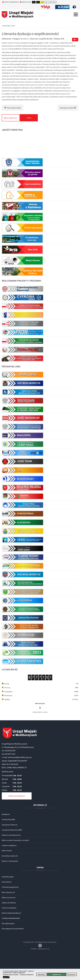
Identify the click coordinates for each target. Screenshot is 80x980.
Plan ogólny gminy (8, 950)
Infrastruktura (7, 908)
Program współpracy (9, 872)
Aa (34, 2)
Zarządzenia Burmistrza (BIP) (12, 856)
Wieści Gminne (7, 877)
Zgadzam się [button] (57, 974)
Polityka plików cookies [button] (11, 974)
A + (55, 2)
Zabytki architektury (9, 929)
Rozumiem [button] (72, 974)
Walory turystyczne (9, 924)
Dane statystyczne (8, 919)
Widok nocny (26, 2)
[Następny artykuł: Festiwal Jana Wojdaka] (68, 134)
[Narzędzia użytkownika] (75, 66)
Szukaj (29, 144)
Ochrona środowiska (9, 934)
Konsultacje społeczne (10, 882)
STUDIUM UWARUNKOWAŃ (11, 944)
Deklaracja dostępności (17, 822)
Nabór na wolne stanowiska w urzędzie (15, 866)
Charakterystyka (8, 903)
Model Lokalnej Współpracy (11, 939)
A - (47, 2)
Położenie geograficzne (10, 913)
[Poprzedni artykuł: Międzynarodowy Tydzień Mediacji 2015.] (12, 134)
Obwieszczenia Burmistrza (11, 861)
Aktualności (25, 65)
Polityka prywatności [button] (27, 974)
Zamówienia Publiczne (10, 851)
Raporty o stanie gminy (10, 887)
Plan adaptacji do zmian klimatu (13, 955)
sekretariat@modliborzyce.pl (20, 783)
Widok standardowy (11, 2)
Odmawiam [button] (41, 974)
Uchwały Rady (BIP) (8, 846)
